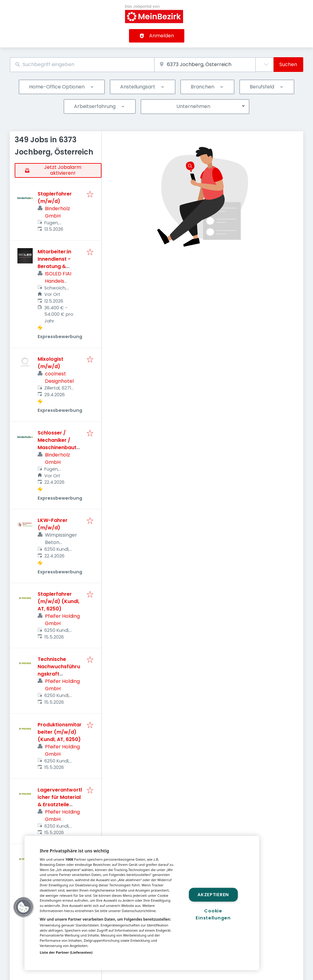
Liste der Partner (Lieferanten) (66, 952)
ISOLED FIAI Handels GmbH (58, 281)
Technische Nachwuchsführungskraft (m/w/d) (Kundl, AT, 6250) (59, 674)
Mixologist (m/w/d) (50, 363)
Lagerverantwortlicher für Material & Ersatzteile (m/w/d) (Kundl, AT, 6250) (60, 805)
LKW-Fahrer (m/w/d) (53, 524)
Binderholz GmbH (57, 212)
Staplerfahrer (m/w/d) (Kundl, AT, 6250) (59, 601)
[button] (24, 907)
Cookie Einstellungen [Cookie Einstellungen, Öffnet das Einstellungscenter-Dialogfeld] (213, 914)
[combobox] (82, 65)
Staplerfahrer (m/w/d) (55, 197)
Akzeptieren (213, 894)
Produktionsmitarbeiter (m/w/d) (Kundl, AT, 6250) (60, 732)
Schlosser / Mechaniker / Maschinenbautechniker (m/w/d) (60, 444)
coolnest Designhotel (59, 377)
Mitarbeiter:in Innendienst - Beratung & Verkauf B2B (54, 263)
